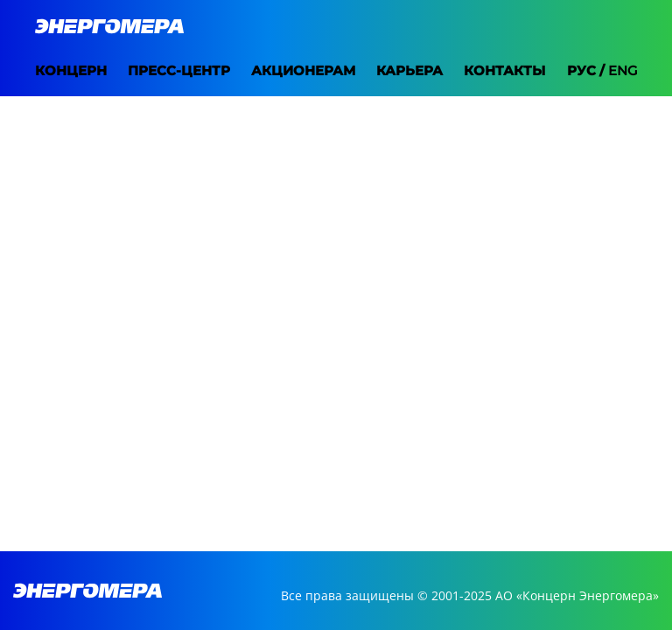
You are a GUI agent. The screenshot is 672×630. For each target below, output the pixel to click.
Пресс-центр (158, 70)
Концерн (50, 70)
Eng (644, 70)
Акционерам (282, 70)
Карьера (388, 70)
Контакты (483, 70)
